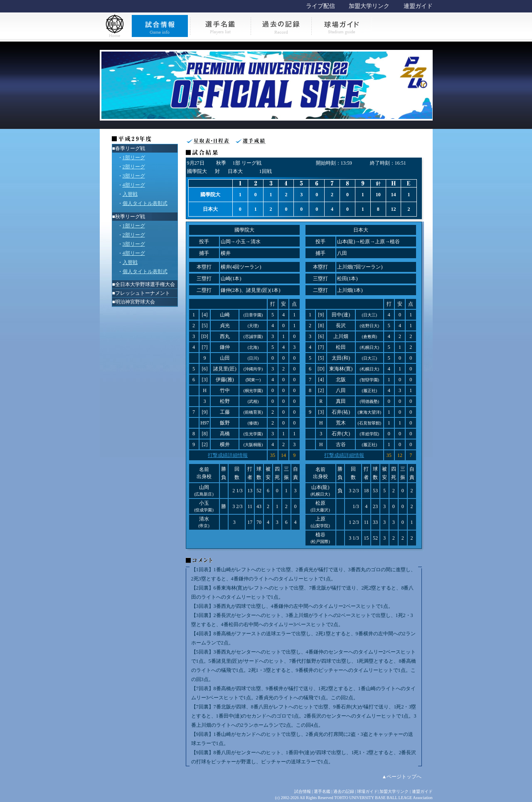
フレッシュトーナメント (143, 293)
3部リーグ (134, 176)
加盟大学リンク (369, 6)
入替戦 (130, 194)
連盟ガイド (418, 6)
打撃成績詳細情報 (228, 455)
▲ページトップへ (402, 777)
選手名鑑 (322, 791)
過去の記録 (344, 791)
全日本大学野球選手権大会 (145, 284)
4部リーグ (134, 185)
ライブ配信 (320, 6)
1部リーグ (134, 158)
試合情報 (303, 791)
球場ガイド (367, 791)
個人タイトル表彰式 (145, 203)
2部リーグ (134, 167)
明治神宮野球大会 (135, 302)
